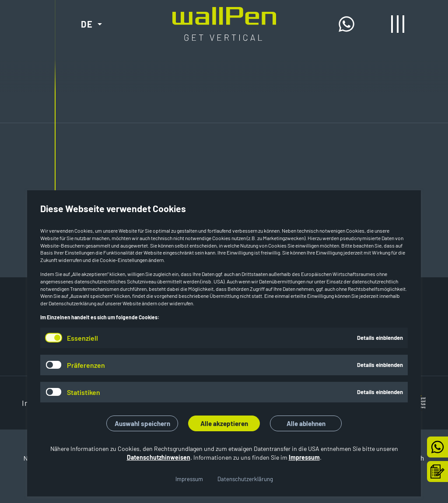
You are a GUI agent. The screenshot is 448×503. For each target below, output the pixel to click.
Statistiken (84, 392)
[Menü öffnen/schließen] (398, 24)
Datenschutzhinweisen (159, 457)
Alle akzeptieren (224, 423)
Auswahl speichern (142, 423)
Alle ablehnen (306, 423)
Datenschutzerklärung (245, 479)
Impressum (304, 457)
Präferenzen (86, 365)
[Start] (224, 14)
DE (87, 24)
